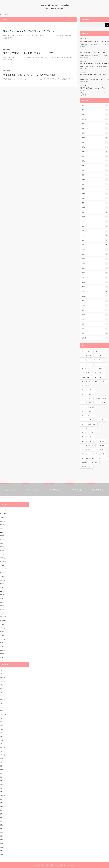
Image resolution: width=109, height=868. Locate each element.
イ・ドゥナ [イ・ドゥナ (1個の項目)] (97, 360)
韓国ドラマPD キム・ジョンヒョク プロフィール (94, 41)
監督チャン (95, 277)
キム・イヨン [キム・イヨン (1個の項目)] (99, 373)
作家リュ (95, 208)
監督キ (95, 240)
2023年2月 (3, 532)
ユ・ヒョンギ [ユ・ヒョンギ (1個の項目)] (100, 454)
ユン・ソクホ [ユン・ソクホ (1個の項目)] (99, 450)
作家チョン (95, 161)
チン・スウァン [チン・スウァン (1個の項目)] (87, 441)
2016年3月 (3, 580)
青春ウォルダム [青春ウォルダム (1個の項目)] (87, 467)
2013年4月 (3, 639)
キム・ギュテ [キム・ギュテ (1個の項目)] (86, 381)
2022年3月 (3, 536)
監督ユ (95, 329)
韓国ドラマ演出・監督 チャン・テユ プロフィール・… (94, 76)
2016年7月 (3, 573)
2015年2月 (3, 595)
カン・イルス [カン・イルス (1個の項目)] (99, 369)
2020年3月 (3, 543)
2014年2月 (3, 610)
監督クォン (95, 254)
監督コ (95, 259)
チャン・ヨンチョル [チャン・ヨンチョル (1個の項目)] (88, 407)
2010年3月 (3, 657)
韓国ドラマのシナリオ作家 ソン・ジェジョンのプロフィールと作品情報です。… (94, 94)
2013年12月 (3, 617)
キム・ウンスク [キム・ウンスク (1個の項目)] (98, 377)
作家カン (95, 114)
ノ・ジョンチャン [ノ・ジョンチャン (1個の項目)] (87, 445)
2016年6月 (3, 576)
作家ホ (95, 189)
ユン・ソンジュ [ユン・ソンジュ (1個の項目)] (87, 454)
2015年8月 (3, 587)
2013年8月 (3, 628)
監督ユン (95, 333)
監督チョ (95, 287)
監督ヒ (95, 315)
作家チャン (95, 152)
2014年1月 (3, 613)
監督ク (95, 249)
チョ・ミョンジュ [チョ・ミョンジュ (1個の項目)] (87, 437)
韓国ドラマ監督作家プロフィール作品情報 (55, 5)
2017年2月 (3, 554)
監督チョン (95, 291)
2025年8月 (3, 517)
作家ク (95, 124)
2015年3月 (3, 591)
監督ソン (95, 268)
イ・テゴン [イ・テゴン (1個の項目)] (100, 356)
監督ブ (95, 319)
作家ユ (95, 198)
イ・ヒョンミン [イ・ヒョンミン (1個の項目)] (87, 364)
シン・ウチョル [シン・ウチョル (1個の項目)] (101, 398)
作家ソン (95, 142)
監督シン (95, 263)
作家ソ (95, 138)
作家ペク (95, 184)
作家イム (95, 110)
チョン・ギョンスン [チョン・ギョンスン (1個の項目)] (88, 415)
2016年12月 (3, 562)
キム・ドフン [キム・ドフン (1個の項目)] (86, 386)
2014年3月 (3, 606)
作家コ (95, 133)
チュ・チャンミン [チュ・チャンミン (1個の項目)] (87, 411)
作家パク (95, 180)
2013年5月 (3, 635)
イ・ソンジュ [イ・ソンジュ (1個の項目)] (100, 351)
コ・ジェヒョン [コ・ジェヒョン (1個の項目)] (87, 398)
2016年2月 (3, 584)
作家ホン (95, 194)
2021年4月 (3, 540)
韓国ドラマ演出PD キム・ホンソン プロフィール (94, 64)
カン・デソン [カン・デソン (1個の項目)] (86, 373)
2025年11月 (3, 510)
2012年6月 (3, 650)
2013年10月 (3, 621)
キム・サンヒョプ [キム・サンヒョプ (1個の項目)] (100, 381)
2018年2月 (3, 551)
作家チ (95, 147)
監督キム (95, 245)
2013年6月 (3, 632)
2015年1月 (3, 599)
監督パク (95, 310)
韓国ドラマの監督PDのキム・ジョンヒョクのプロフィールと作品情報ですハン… (94, 45)
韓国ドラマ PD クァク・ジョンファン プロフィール (29, 31)
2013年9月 (3, 624)
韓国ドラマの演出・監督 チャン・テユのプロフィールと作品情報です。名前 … (94, 81)
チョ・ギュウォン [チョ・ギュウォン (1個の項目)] (87, 428)
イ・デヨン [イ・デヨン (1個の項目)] (85, 360)
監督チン (95, 296)
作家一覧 (95, 212)
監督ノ (95, 301)
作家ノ (95, 170)
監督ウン (95, 231)
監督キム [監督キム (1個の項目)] (95, 462)
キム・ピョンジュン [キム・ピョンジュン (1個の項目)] (88, 390)
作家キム (95, 119)
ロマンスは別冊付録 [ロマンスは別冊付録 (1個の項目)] (88, 458)
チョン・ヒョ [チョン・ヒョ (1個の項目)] (100, 420)
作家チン (95, 166)
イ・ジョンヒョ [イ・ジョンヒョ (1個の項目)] (87, 351)
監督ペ (95, 324)
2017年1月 (3, 558)
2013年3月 (3, 643)
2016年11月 (3, 565)
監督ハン (95, 305)
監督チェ (95, 273)
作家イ (95, 105)
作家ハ (95, 175)
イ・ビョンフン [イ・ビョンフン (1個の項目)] (101, 364)
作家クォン (95, 128)
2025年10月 (3, 514)
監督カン (95, 236)
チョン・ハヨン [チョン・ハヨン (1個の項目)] (87, 420)
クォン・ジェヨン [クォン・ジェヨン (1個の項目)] (87, 394)
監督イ (95, 226)
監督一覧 (95, 338)
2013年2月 (3, 646)
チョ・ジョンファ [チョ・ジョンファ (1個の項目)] (87, 433)
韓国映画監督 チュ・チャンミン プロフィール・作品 (29, 75)
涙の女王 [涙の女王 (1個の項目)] (85, 462)
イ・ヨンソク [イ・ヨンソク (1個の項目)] (86, 369)
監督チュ (95, 282)
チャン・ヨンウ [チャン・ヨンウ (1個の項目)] (101, 403)
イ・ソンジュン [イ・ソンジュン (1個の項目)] (87, 356)
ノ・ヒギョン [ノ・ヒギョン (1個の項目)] (102, 445)
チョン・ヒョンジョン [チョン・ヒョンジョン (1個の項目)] (89, 424)
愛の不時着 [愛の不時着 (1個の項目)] (102, 458)
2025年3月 (3, 525)
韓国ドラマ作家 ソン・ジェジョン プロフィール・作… (94, 89)
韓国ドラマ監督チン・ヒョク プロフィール (93, 53)
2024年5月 (3, 528)
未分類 (95, 217)
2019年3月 (3, 547)
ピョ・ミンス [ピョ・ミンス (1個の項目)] (86, 450)
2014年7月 (3, 602)
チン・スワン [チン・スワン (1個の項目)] (100, 441)
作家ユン (95, 203)
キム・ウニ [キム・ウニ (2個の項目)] (85, 377)
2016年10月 (3, 569)
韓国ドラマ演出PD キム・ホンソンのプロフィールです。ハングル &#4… (94, 67)
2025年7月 (3, 521)
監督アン (95, 222)
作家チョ (95, 156)
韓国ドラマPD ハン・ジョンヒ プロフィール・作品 (28, 53)
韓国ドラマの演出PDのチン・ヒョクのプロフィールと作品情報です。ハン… (94, 56)
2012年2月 (3, 654)
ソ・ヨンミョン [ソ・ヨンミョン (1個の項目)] (87, 403)
